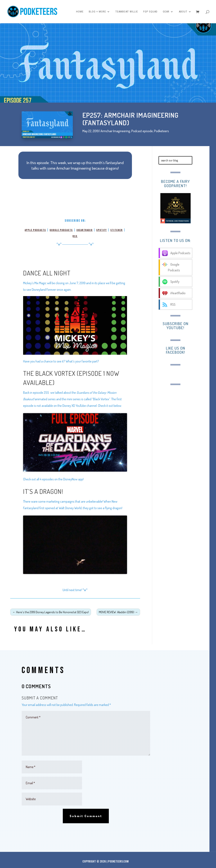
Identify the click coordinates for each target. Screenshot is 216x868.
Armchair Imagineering (115, 131)
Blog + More (97, 12)
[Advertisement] (184, 451)
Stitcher (117, 230)
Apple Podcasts (35, 230)
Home (80, 12)
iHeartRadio (85, 230)
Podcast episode (142, 131)
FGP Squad (150, 12)
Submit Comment (86, 816)
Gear (166, 12)
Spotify (102, 230)
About (183, 12)
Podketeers (161, 131)
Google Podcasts (61, 230)
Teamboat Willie (127, 12)
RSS (75, 236)
